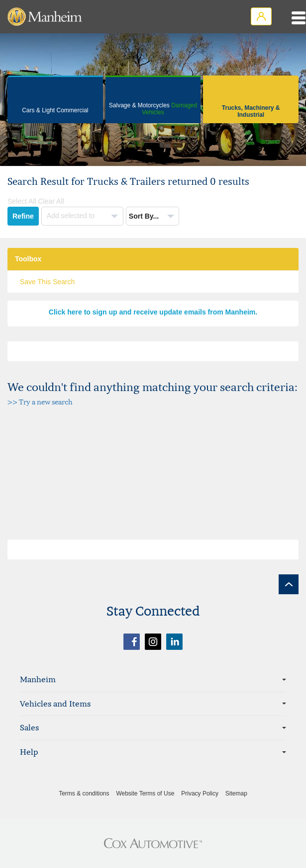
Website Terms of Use (145, 793)
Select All (22, 201)
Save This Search (47, 282)
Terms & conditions (84, 793)
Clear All (51, 201)
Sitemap (236, 793)
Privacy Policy (200, 793)
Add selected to (72, 216)
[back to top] (289, 584)
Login (261, 16)
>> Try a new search (40, 402)
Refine (23, 216)
